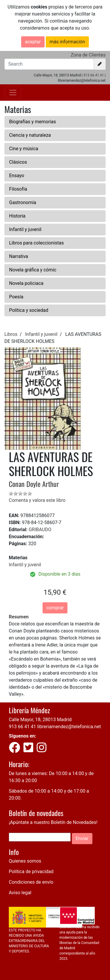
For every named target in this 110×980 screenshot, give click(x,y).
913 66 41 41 (94, 75)
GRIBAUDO (40, 530)
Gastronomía (23, 202)
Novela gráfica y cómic (33, 270)
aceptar (33, 42)
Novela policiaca (26, 283)
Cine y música (24, 149)
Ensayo (17, 176)
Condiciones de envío (31, 882)
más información (67, 42)
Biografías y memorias (33, 122)
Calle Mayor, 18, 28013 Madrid (40, 720)
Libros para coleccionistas (36, 243)
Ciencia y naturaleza (30, 135)
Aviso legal (20, 893)
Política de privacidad (31, 872)
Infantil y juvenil (25, 229)
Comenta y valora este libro (37, 500)
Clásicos (18, 162)
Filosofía (18, 189)
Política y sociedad (29, 310)
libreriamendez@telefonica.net (69, 727)
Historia (17, 216)
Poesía (16, 297)
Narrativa (19, 256)
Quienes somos (25, 861)
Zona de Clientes (88, 55)
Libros (11, 334)
